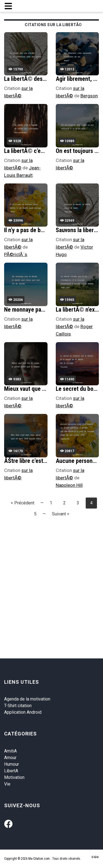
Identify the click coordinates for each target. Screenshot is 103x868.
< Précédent (23, 503)
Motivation (14, 777)
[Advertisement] (51, 576)
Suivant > (61, 514)
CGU (95, 857)
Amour (10, 758)
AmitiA (10, 751)
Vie (7, 784)
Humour (12, 764)
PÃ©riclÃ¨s (16, 254)
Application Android (23, 712)
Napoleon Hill (69, 485)
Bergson (89, 96)
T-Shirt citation (18, 706)
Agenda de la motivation (27, 699)
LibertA (11, 771)
